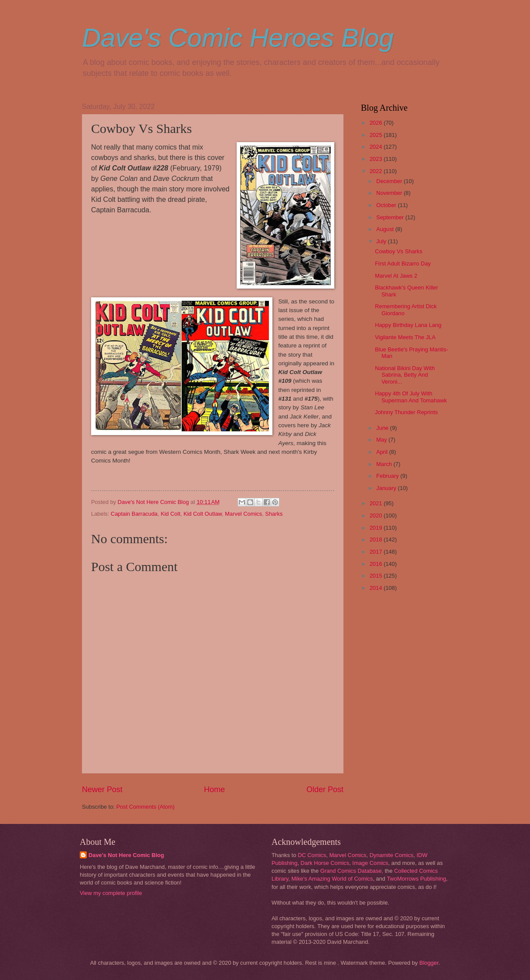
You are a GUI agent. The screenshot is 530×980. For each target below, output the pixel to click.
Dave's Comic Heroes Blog (238, 38)
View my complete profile (111, 893)
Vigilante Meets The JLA (405, 337)
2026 (377, 123)
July (382, 241)
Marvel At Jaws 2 (396, 276)
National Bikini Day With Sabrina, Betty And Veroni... (405, 375)
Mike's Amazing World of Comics (332, 879)
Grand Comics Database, (352, 871)
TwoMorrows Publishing (416, 879)
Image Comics (370, 863)
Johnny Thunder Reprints (406, 412)
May (382, 440)
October (387, 205)
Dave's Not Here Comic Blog (126, 855)
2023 (377, 159)
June (383, 428)
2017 (377, 552)
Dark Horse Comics (325, 863)
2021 (377, 503)
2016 (377, 564)
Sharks (274, 514)
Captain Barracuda (134, 514)
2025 (377, 135)
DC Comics (312, 855)
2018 (377, 539)
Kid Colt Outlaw (203, 514)
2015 (377, 576)
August (386, 229)
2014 (377, 588)
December (390, 181)
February (388, 476)
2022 (377, 171)
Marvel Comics (243, 514)
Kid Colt (171, 514)
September (391, 217)
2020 (377, 516)
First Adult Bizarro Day (403, 264)
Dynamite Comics (392, 855)
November (390, 193)
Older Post (325, 789)
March (385, 464)
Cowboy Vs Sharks (399, 251)
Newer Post (102, 789)
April (382, 452)
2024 (377, 147)
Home (214, 789)
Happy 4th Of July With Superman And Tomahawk (411, 397)
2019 (377, 528)
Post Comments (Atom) (146, 807)
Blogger (429, 963)
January (387, 488)
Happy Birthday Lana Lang (408, 325)
